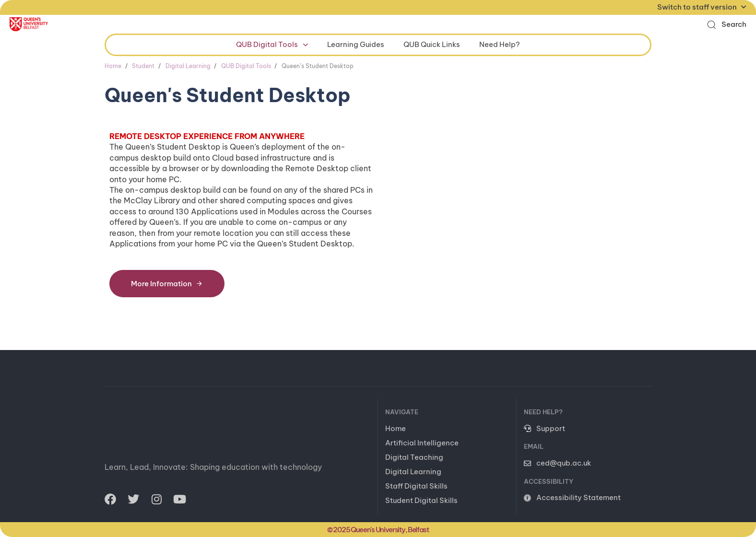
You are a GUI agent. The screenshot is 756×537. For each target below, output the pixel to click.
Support (544, 428)
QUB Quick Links (432, 44)
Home (396, 428)
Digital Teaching (414, 457)
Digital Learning (413, 472)
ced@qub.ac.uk (557, 463)
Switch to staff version (702, 7)
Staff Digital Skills (416, 486)
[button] (726, 24)
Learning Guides (356, 44)
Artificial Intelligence (422, 443)
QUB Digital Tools (272, 44)
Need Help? (500, 44)
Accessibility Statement (572, 497)
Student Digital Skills (421, 500)
